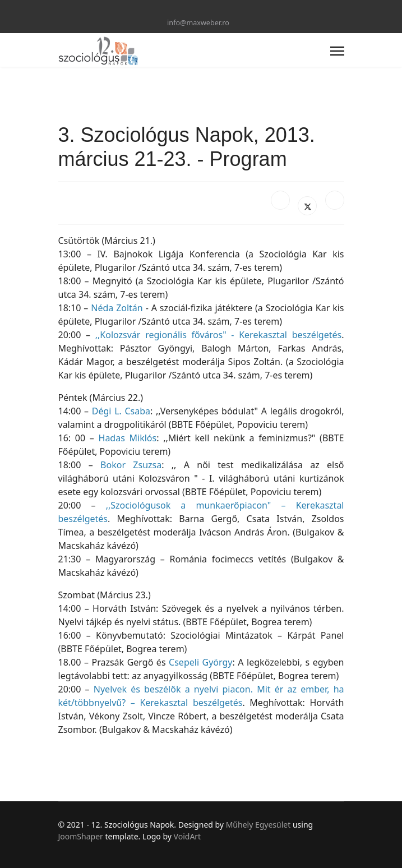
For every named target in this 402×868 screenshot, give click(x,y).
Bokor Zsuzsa (131, 465)
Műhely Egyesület (258, 825)
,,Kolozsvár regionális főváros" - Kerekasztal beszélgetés (218, 335)
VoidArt (188, 836)
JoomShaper (81, 836)
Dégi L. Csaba (121, 411)
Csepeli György (200, 662)
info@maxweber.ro (198, 23)
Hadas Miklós (128, 438)
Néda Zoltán (117, 308)
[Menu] (337, 51)
